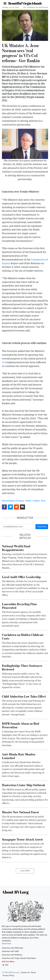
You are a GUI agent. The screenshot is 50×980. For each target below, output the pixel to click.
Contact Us (25, 972)
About (33, 972)
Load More (25, 871)
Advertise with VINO (10, 951)
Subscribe (42, 527)
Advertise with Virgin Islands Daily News (19, 958)
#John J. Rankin (32, 501)
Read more (7, 944)
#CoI (43, 501)
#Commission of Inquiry (13, 501)
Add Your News (8, 962)
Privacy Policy (8, 975)
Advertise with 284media (12, 948)
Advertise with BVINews (12, 955)
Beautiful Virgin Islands (25, 3)
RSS (5, 965)
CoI (4, 362)
